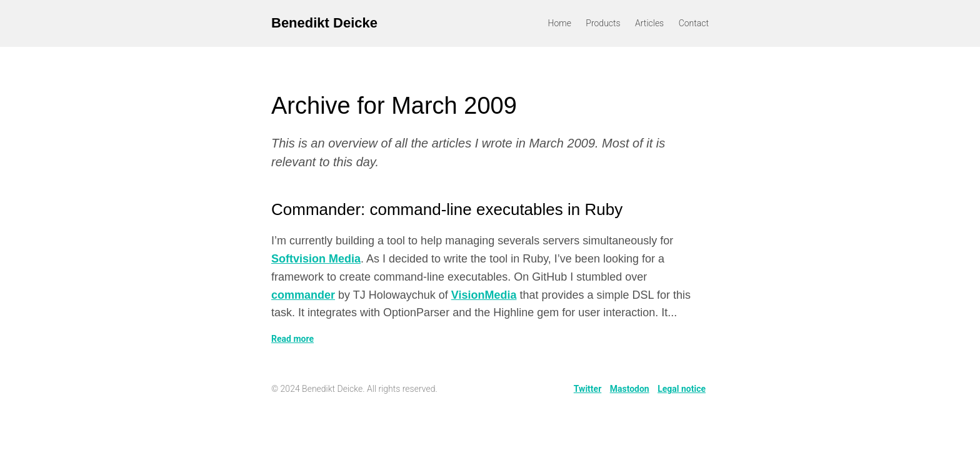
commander (303, 295)
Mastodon (630, 389)
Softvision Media (316, 259)
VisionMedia (484, 295)
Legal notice (682, 389)
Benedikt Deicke (324, 23)
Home (560, 23)
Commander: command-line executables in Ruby (447, 209)
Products (603, 23)
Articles (649, 23)
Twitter (587, 389)
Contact (694, 23)
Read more (292, 339)
